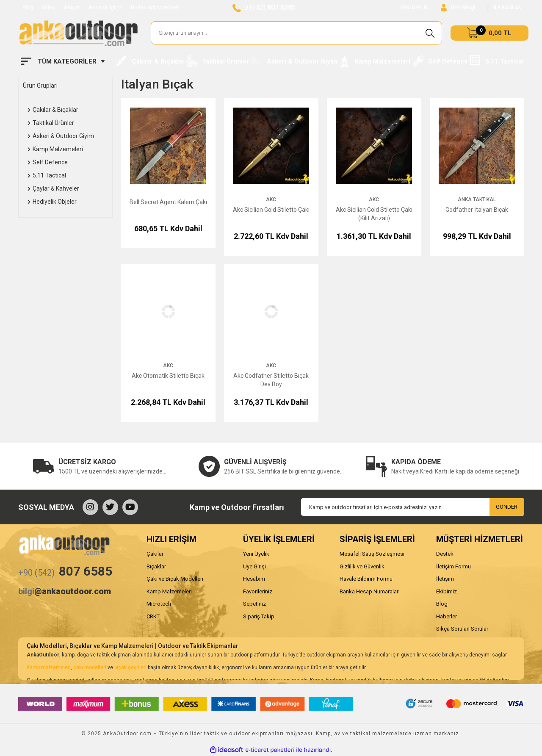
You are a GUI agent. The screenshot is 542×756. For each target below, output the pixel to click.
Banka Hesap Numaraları (370, 591)
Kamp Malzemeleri (169, 591)
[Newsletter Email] (413, 507)
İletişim (72, 8)
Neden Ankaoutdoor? (155, 8)
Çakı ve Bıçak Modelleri (175, 579)
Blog (28, 8)
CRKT (153, 616)
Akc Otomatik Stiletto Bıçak (168, 376)
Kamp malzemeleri (49, 667)
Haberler (447, 616)
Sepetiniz (254, 604)
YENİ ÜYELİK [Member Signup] (414, 8)
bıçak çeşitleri (130, 667)
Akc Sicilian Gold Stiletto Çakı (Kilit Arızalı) (374, 214)
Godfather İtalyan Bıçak (477, 210)
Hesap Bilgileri (106, 8)
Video (48, 8)
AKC (271, 199)
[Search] (297, 33)
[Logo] (78, 33)
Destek (445, 554)
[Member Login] (458, 8)
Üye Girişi (254, 566)
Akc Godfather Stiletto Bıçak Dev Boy (271, 380)
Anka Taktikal (477, 199)
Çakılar (155, 554)
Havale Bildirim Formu (366, 579)
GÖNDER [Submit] (507, 507)
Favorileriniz (258, 591)
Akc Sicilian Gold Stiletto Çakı (271, 210)
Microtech (159, 604)
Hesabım (254, 579)
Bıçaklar (156, 566)
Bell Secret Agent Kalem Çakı (168, 202)
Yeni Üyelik (256, 554)
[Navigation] (63, 61)
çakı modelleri (90, 667)
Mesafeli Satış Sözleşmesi (372, 554)
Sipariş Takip (259, 616)
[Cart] (489, 33)
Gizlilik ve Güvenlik (362, 566)
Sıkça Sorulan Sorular (462, 629)
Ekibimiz (447, 591)
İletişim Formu (454, 566)
